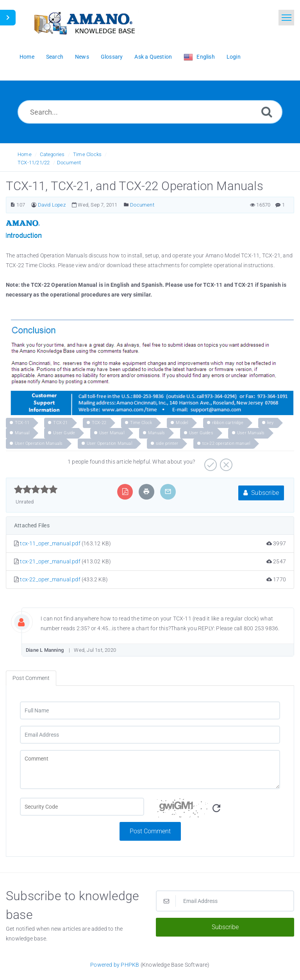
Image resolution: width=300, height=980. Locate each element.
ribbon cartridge (228, 423)
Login (234, 57)
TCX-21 (60, 423)
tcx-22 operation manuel (226, 443)
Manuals (156, 433)
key (271, 423)
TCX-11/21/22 (34, 163)
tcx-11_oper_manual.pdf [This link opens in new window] (50, 543)
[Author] (34, 205)
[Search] (267, 112)
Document (69, 163)
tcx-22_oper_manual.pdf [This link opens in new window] (50, 579)
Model (182, 423)
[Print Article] (146, 492)
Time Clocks (87, 154)
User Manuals (251, 433)
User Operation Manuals (39, 443)
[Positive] (210, 462)
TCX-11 (22, 423)
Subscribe (261, 493)
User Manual (112, 433)
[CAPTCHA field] (82, 807)
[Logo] (84, 22)
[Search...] (150, 112)
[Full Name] (150, 710)
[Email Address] (150, 735)
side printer (167, 443)
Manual (22, 433)
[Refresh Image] (216, 808)
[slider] (36, 489)
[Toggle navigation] (286, 18)
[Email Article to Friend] (168, 492)
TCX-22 (99, 423)
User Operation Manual (109, 443)
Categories (52, 154)
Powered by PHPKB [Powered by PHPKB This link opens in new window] (115, 965)
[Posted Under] (126, 205)
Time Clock (141, 423)
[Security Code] (218, 810)
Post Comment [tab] (31, 678)
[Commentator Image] (27, 620)
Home (25, 154)
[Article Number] (13, 205)
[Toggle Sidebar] (8, 18)
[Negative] (225, 462)
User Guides (201, 433)
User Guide (64, 433)
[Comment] (150, 770)
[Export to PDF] (125, 492)
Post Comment (150, 831)
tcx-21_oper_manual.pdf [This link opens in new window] (50, 561)
